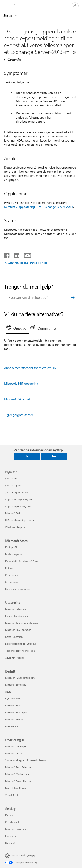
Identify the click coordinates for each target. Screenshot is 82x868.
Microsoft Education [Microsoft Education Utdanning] (16, 609)
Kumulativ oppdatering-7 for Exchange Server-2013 (39, 207)
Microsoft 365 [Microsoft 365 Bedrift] (13, 705)
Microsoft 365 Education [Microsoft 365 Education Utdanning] (18, 630)
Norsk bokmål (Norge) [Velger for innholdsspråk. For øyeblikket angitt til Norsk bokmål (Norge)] (23, 855)
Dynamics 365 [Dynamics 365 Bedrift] (13, 699)
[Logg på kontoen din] (75, 6)
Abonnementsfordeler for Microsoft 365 (31, 368)
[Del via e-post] (26, 254)
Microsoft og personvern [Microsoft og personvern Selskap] (18, 829)
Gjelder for (14, 59)
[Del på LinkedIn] (15, 254)
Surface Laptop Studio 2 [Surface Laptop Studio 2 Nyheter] (18, 492)
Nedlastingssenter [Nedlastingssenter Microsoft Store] (15, 554)
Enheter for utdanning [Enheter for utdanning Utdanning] (17, 616)
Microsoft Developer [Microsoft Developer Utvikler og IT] (16, 746)
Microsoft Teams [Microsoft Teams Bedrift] (14, 719)
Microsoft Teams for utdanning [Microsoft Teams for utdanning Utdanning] (22, 623)
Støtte (8, 15)
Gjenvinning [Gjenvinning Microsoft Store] (12, 582)
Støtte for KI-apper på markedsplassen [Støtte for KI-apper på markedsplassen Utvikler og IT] (26, 760)
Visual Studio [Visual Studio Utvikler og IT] (12, 795)
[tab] (17, 329)
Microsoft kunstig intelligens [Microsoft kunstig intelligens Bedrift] (20, 678)
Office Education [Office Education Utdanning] (14, 637)
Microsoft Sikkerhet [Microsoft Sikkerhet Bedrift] (16, 685)
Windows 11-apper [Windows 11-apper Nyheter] (15, 527)
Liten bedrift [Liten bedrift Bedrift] (12, 726)
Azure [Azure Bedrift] (8, 692)
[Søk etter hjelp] (15, 6)
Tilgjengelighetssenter (19, 415)
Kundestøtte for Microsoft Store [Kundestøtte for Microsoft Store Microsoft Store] (22, 561)
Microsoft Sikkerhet (17, 399)
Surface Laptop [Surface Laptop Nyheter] (13, 485)
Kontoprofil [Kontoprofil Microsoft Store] (11, 547)
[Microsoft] (41, 3)
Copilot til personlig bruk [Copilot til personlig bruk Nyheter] (18, 506)
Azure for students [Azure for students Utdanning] (15, 658)
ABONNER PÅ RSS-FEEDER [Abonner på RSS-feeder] (28, 263)
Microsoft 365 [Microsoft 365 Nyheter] (13, 513)
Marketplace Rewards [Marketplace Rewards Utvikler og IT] (17, 788)
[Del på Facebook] (7, 254)
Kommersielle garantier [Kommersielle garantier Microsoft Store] (18, 589)
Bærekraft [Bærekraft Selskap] (10, 843)
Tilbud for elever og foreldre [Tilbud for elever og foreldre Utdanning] (20, 651)
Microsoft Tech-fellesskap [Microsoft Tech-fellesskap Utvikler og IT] (19, 767)
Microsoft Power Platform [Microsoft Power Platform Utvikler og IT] (19, 781)
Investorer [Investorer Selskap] (11, 836)
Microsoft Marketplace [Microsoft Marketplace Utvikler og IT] (17, 774)
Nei (54, 456)
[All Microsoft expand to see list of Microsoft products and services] (5, 6)
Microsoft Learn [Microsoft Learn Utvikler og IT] (14, 753)
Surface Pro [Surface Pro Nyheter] (11, 478)
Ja (27, 456)
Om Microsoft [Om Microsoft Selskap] (12, 822)
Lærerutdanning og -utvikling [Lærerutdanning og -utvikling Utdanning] (21, 644)
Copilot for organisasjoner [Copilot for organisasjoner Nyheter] (19, 499)
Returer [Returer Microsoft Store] (9, 568)
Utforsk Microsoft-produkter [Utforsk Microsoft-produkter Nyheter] (20, 520)
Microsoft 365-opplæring (21, 383)
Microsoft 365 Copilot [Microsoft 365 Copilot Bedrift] (17, 712)
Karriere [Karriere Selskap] (10, 815)
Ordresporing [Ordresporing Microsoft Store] (12, 575)
